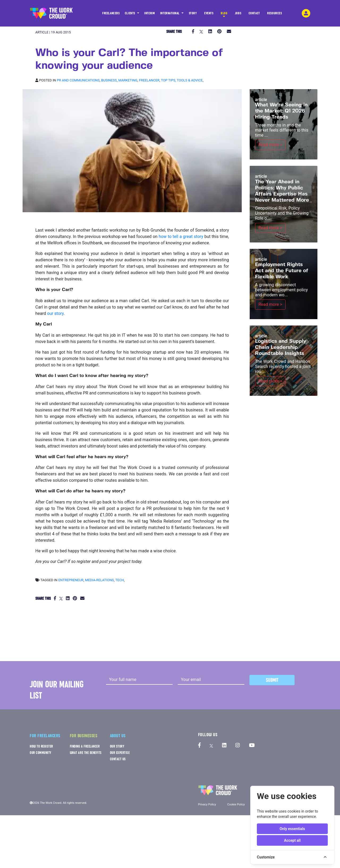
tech (120, 580)
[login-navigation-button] (306, 13)
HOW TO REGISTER (41, 746)
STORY (193, 15)
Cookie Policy (236, 804)
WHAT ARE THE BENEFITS (86, 753)
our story (55, 313)
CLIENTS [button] (130, 13)
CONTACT (254, 15)
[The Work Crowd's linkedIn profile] (224, 746)
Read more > (270, 145)
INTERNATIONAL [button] (170, 13)
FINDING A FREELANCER (85, 746)
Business (109, 80)
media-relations (99, 580)
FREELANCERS (111, 15)
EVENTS (209, 15)
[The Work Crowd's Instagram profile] (238, 746)
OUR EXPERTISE (120, 753)
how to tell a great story (181, 236)
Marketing (128, 80)
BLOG (224, 15)
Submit (272, 680)
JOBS (238, 15)
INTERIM (150, 13)
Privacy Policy (207, 804)
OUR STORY (117, 746)
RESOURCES (275, 15)
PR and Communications (78, 80)
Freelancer (149, 80)
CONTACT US (118, 759)
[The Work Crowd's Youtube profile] (252, 746)
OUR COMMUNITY (41, 753)
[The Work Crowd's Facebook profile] (199, 746)
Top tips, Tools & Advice (182, 80)
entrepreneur (71, 580)
